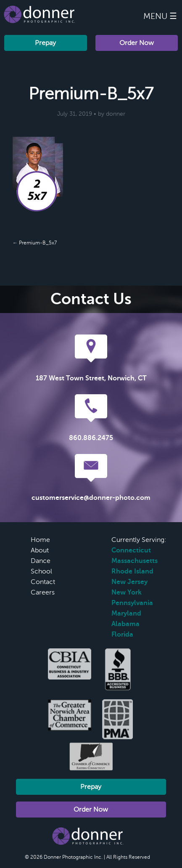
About (40, 550)
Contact (43, 582)
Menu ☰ (160, 16)
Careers (43, 592)
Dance (41, 561)
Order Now (137, 43)
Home (40, 540)
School (41, 571)
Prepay (45, 43)
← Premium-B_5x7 (35, 243)
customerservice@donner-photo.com (91, 498)
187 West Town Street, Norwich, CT (91, 378)
